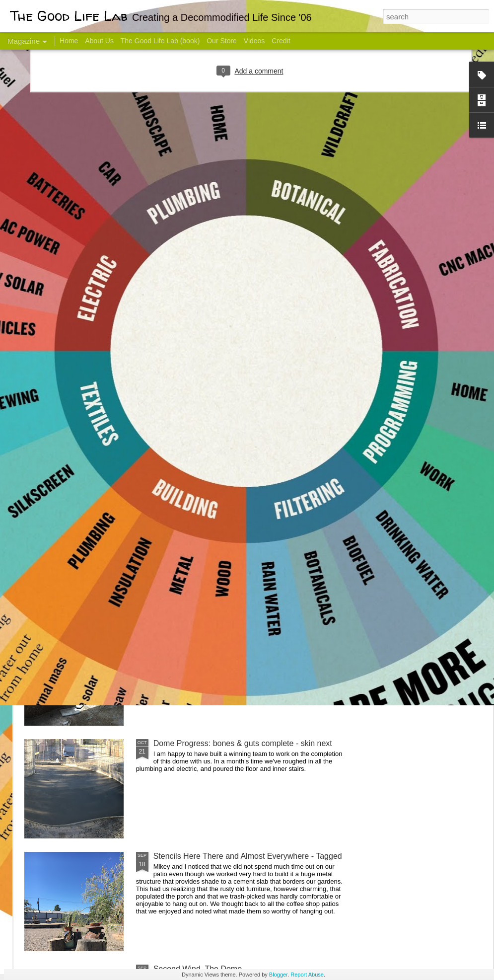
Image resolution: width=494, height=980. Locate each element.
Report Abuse (307, 975)
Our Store (222, 41)
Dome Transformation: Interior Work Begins (230, 475)
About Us (99, 41)
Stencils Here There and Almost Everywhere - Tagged (248, 856)
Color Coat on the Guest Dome (96, 587)
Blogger (278, 975)
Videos (254, 41)
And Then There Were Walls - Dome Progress (234, 631)
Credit (281, 41)
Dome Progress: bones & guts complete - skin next (243, 743)
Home (69, 41)
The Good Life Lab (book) (160, 41)
